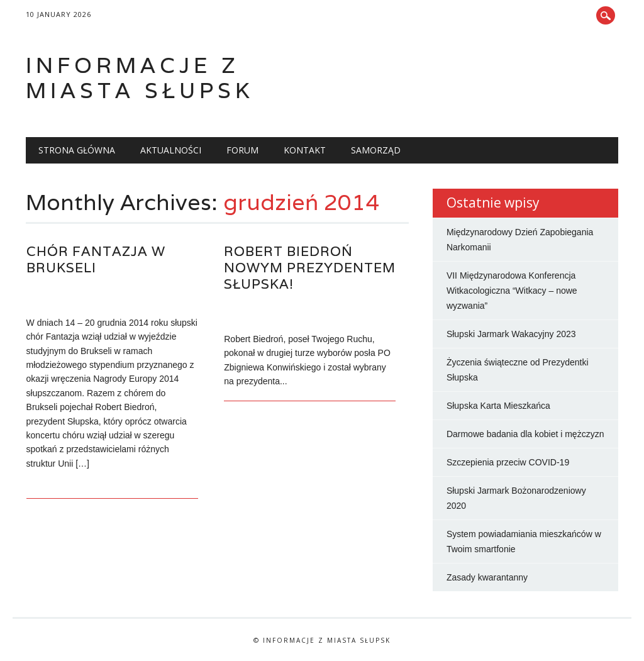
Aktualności (171, 150)
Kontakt (305, 150)
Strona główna (77, 150)
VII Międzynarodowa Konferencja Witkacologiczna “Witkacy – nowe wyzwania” (512, 291)
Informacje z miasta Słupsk (140, 78)
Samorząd (376, 150)
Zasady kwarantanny (487, 577)
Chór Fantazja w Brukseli (96, 259)
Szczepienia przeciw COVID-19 (508, 462)
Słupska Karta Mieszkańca (498, 406)
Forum (242, 150)
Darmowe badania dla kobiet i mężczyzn (525, 434)
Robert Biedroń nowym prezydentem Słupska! (310, 268)
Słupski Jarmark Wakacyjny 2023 (511, 334)
